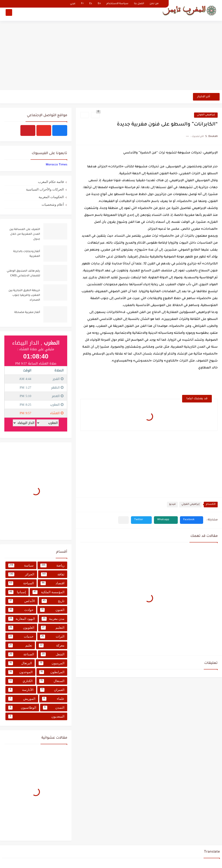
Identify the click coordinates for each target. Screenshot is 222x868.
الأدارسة (21, 690)
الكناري (20, 681)
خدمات (21, 637)
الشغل (53, 654)
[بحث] (9, 14)
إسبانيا (17, 592)
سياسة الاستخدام (117, 4)
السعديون (36, 717)
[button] (192, 520)
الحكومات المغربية (51, 197)
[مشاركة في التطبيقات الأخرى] (123, 520)
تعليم (20, 645)
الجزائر (21, 574)
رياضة (52, 565)
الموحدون (20, 672)
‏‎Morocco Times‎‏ (56, 165)
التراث (52, 637)
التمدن (54, 708)
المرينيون (51, 663)
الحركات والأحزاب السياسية (45, 189)
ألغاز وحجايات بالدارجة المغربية (27, 254)
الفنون (52, 610)
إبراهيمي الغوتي (206, 115)
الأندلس (22, 601)
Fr (82, 4)
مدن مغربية (53, 619)
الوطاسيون (22, 708)
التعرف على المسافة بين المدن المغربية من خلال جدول (25, 234)
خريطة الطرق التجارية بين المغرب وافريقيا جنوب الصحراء (24, 296)
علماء (53, 699)
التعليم (53, 628)
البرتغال (20, 663)
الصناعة (21, 654)
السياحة (21, 583)
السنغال (52, 681)
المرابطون (52, 672)
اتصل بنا (139, 4)
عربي (73, 4)
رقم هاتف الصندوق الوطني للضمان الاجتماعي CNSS (23, 274)
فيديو (172, 504)
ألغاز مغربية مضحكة (27, 313)
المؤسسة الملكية (48, 592)
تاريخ (53, 601)
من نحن (154, 4)
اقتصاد (53, 583)
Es (91, 4)
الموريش (22, 699)
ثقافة (53, 574)
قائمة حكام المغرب (51, 182)
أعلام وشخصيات (53, 204)
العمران (52, 690)
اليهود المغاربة (22, 619)
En (99, 4)
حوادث (21, 610)
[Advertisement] (111, 56)
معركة (52, 645)
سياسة (21, 565)
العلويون (21, 628)
